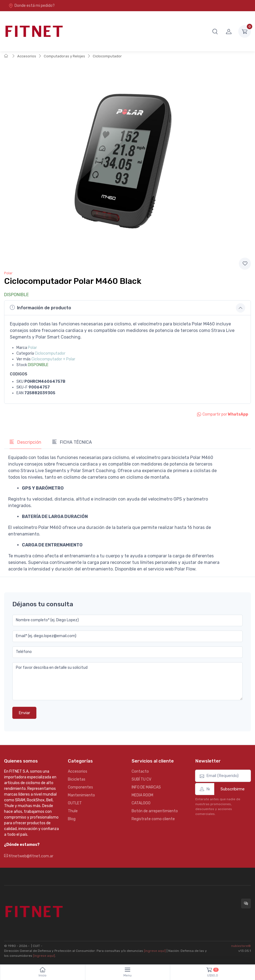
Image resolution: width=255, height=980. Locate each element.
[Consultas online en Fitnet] (246, 904)
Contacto (140, 771)
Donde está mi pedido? (32, 6)
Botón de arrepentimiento (155, 811)
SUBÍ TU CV (141, 779)
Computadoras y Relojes (64, 56)
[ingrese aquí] (155, 951)
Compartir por (223, 414)
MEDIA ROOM (142, 795)
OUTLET (75, 803)
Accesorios (27, 56)
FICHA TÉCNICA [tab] (72, 442)
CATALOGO (141, 803)
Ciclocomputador (107, 56)
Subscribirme (233, 789)
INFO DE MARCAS (146, 787)
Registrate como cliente (153, 819)
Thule (73, 811)
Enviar (24, 713)
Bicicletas (77, 779)
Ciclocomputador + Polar (53, 359)
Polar (8, 273)
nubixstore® (241, 946)
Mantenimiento (81, 795)
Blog (72, 819)
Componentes (80, 787)
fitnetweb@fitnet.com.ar (29, 856)
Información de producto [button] (40, 308)
